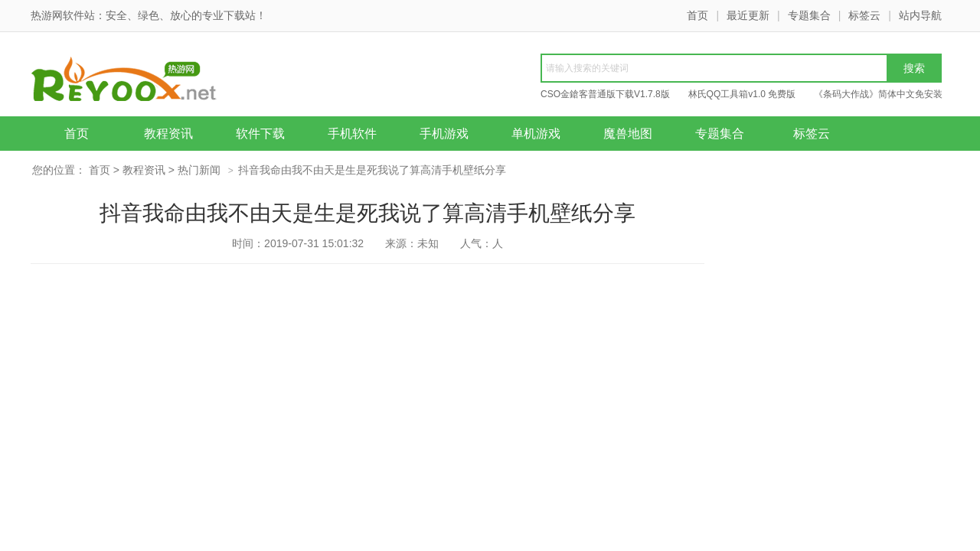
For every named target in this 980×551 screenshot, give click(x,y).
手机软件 (352, 134)
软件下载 (260, 134)
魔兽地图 (628, 134)
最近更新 (748, 15)
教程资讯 (168, 134)
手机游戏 (444, 134)
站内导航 (920, 15)
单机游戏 (536, 134)
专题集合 (809, 15)
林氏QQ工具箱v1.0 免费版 (742, 94)
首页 (697, 15)
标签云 (864, 15)
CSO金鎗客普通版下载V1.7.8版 (605, 94)
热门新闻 (199, 170)
